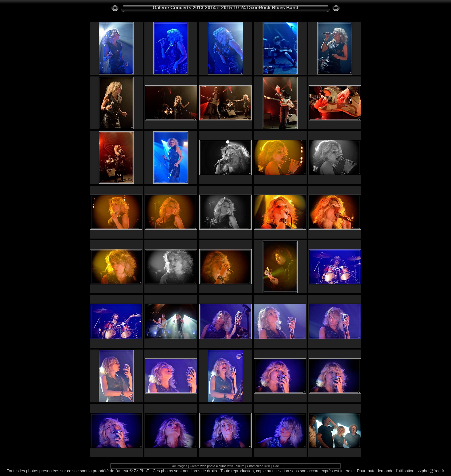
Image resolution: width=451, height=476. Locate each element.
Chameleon (255, 466)
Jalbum (239, 466)
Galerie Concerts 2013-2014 (184, 8)
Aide (276, 466)
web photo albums (213, 466)
